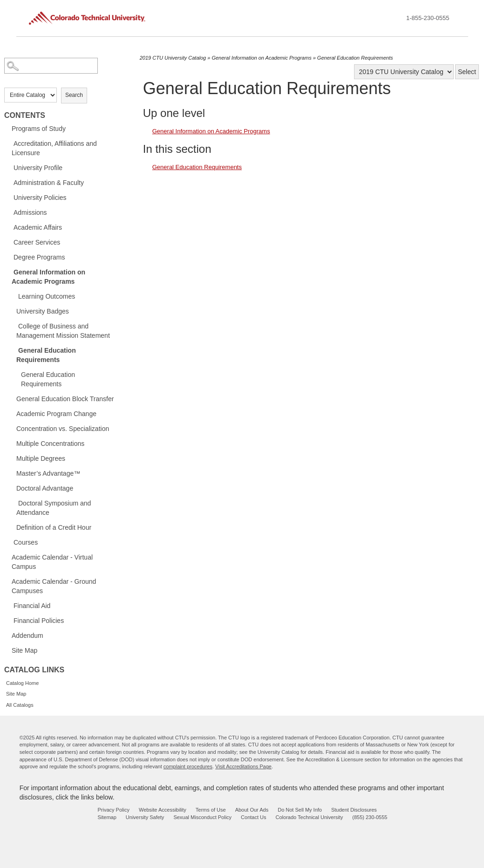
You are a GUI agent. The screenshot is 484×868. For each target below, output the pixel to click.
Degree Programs (39, 257)
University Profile (38, 168)
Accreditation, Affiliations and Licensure (54, 148)
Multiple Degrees (41, 458)
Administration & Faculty (49, 183)
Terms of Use (211, 810)
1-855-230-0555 (428, 18)
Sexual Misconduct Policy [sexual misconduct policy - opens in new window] (202, 817)
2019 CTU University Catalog (173, 58)
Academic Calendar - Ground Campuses (54, 586)
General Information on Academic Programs (48, 277)
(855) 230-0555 (370, 817)
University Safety (145, 817)
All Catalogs (20, 705)
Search (74, 95)
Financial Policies (39, 621)
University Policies (40, 198)
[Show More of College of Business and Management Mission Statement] (14, 326)
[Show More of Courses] (9, 542)
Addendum (27, 636)
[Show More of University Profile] (9, 167)
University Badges (43, 311)
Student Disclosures (354, 810)
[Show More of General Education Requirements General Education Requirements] (14, 350)
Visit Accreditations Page (243, 766)
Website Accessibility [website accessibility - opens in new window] (163, 810)
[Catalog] (404, 72)
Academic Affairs (38, 227)
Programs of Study (39, 129)
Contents (25, 115)
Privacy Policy (113, 810)
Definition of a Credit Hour (54, 527)
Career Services (37, 242)
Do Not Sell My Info (300, 810)
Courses (26, 542)
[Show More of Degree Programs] (9, 257)
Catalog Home (22, 683)
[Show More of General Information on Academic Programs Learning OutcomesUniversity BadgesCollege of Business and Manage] (9, 272)
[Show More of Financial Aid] (9, 605)
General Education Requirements (46, 355)
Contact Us (253, 817)
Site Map (24, 650)
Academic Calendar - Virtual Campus (52, 562)
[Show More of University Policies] (9, 197)
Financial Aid (32, 606)
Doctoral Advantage (45, 488)
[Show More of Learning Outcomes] (14, 296)
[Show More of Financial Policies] (9, 620)
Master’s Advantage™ (48, 473)
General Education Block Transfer (65, 399)
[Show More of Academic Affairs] (9, 227)
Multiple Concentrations (50, 444)
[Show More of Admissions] (9, 212)
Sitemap (107, 817)
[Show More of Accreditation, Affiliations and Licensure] (9, 143)
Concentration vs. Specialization (63, 429)
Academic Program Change (56, 414)
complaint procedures (188, 766)
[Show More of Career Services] (9, 242)
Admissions (30, 212)
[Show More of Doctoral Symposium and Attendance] (14, 503)
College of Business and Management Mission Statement (63, 331)
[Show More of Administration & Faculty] (9, 182)
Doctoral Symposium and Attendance (54, 508)
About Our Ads (252, 810)
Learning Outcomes (47, 296)
